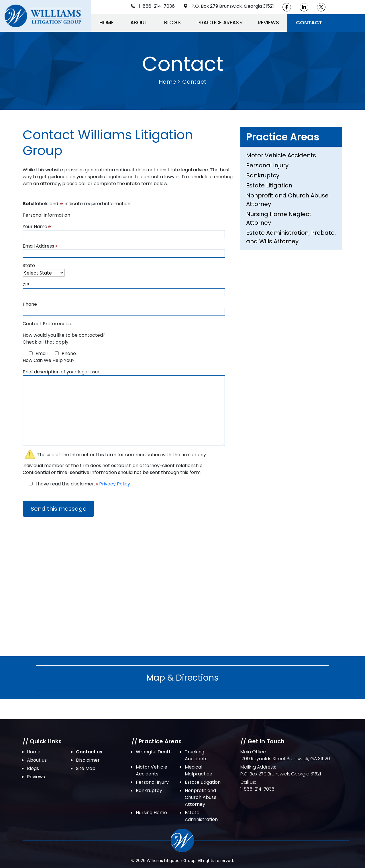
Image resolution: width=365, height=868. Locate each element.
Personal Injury (267, 165)
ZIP (124, 288)
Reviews (268, 22)
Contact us (89, 752)
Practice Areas (218, 22)
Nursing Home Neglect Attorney (279, 218)
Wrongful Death (154, 752)
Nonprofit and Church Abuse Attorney (287, 200)
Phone (124, 308)
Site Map (86, 768)
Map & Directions (182, 678)
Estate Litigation (269, 185)
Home (107, 22)
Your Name (124, 230)
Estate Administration (201, 816)
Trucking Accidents (196, 755)
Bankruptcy (263, 175)
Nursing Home (151, 813)
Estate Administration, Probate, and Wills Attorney (291, 237)
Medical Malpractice (199, 770)
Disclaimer (88, 760)
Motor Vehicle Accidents (281, 155)
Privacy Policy (115, 484)
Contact (309, 22)
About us (37, 760)
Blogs (172, 22)
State (44, 269)
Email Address (124, 250)
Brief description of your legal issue (124, 408)
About (139, 22)
